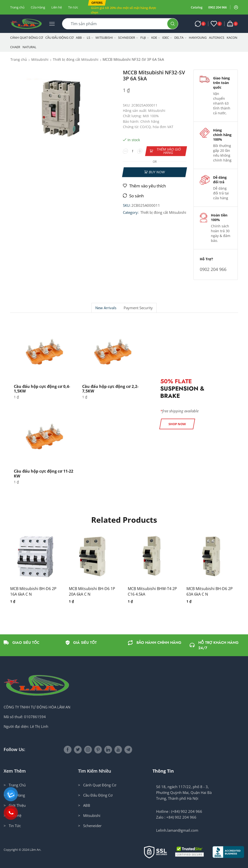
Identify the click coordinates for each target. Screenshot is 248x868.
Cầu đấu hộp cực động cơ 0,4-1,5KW (42, 389)
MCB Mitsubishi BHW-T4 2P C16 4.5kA (152, 591)
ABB (80, 38)
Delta (180, 38)
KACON (232, 38)
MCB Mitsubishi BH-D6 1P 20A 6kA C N (92, 591)
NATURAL (29, 47)
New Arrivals (106, 308)
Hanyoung (198, 38)
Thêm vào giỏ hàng (169, 151)
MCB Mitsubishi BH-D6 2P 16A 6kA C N (33, 591)
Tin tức (73, 7)
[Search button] (173, 24)
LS (90, 38)
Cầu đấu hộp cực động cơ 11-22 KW (44, 473)
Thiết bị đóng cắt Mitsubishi (76, 59)
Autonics (217, 38)
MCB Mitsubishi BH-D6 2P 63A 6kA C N (210, 591)
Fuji (145, 38)
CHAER (15, 47)
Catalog (197, 7)
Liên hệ (57, 7)
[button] (97, 3)
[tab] (106, 308)
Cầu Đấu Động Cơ (59, 38)
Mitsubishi (106, 38)
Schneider (128, 38)
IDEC (167, 38)
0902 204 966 (217, 7)
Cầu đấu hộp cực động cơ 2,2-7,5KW (110, 389)
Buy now (157, 172)
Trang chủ (17, 7)
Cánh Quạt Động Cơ (27, 38)
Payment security (138, 308)
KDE (156, 38)
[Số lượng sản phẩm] (133, 151)
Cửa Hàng (38, 7)
